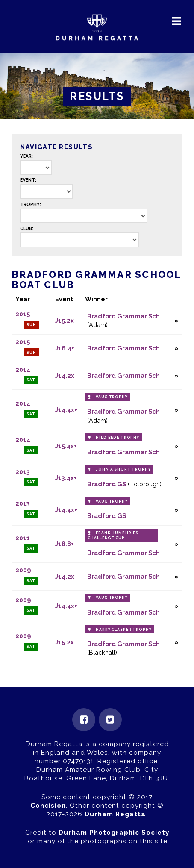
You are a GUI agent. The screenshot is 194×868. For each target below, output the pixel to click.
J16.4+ (65, 348)
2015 (23, 314)
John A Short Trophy (123, 469)
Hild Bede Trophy (118, 438)
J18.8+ (65, 544)
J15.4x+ (66, 446)
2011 (23, 538)
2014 (23, 369)
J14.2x (65, 375)
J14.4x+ (66, 410)
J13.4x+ (66, 478)
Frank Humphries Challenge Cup (113, 536)
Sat (31, 380)
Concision (48, 806)
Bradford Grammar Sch (123, 316)
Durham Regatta (115, 814)
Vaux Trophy (112, 397)
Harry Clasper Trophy (123, 630)
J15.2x (65, 320)
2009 (23, 570)
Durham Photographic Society (114, 833)
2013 (23, 472)
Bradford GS (107, 484)
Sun (31, 325)
